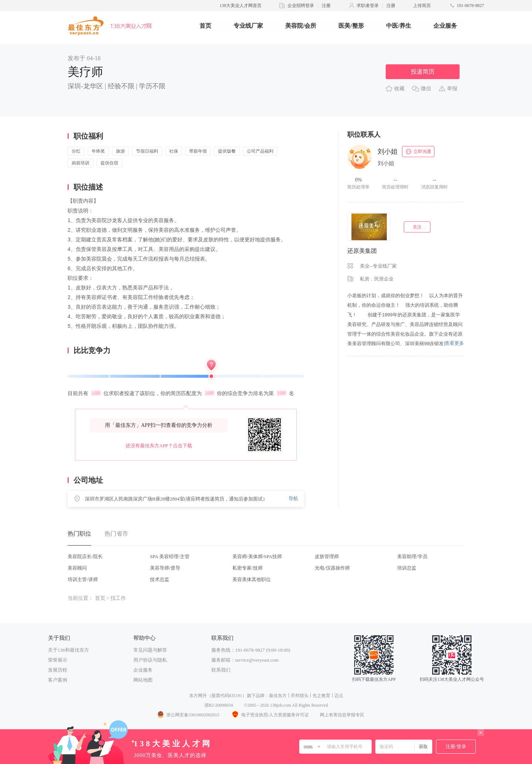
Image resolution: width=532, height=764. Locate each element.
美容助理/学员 (412, 556)
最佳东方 (278, 696)
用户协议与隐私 (150, 660)
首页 (205, 26)
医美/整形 (351, 26)
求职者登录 (368, 6)
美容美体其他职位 (252, 579)
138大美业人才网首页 (241, 6)
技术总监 (160, 579)
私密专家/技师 (248, 568)
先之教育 (321, 696)
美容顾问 (77, 568)
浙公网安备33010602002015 (188, 715)
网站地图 (143, 680)
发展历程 (58, 670)
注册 (326, 6)
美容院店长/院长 (85, 556)
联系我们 (221, 670)
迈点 (339, 696)
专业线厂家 (248, 26)
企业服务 (445, 26)
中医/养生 (399, 26)
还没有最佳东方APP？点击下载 (159, 446)
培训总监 (407, 568)
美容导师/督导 (165, 568)
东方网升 (198, 696)
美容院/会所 (301, 26)
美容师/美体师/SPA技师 (257, 556)
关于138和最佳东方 (69, 650)
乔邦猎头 (300, 696)
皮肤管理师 (327, 556)
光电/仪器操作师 (332, 568)
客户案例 (58, 680)
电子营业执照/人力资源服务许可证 (270, 715)
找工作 (118, 598)
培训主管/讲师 (83, 579)
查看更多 (454, 343)
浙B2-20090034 (219, 705)
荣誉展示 (58, 660)
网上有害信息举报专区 (342, 715)
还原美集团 (362, 251)
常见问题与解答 (150, 650)
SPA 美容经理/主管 (170, 556)
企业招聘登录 (301, 6)
